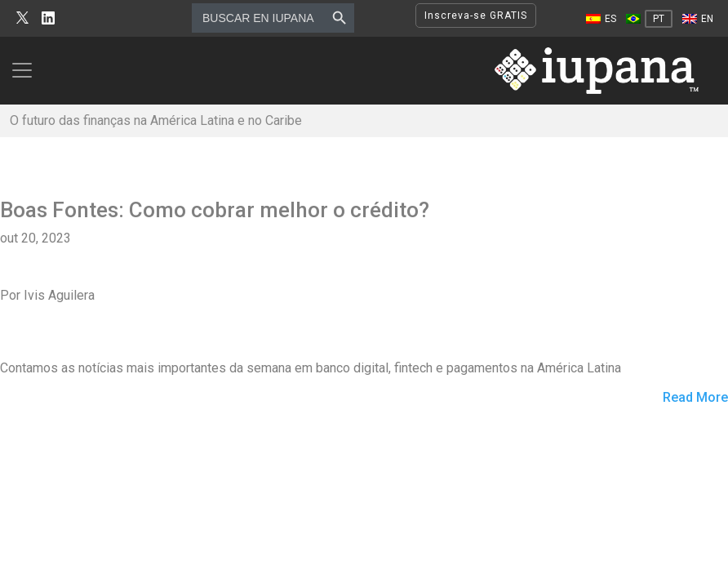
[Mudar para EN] (698, 19)
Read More (695, 398)
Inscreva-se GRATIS (476, 16)
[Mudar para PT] (649, 19)
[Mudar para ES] (601, 19)
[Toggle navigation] (27, 70)
